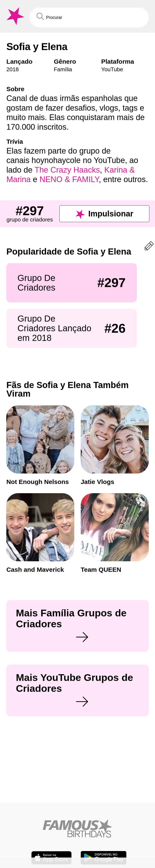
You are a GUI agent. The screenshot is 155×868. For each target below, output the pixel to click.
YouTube (112, 69)
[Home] (77, 833)
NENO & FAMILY (69, 179)
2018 (12, 69)
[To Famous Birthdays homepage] (15, 16)
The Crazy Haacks (67, 170)
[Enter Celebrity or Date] (89, 17)
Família (63, 69)
